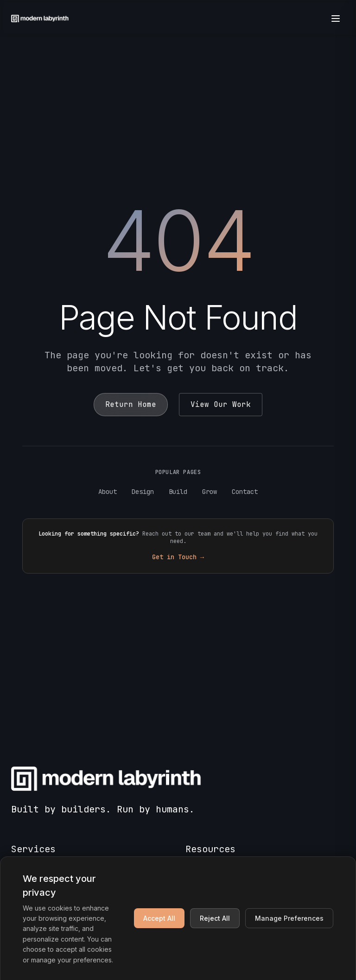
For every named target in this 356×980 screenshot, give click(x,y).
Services (33, 849)
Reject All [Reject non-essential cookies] (215, 918)
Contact (245, 492)
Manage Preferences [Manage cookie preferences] (289, 918)
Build (178, 492)
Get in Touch (178, 557)
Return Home (131, 404)
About (108, 492)
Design (143, 492)
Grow (210, 492)
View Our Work (221, 404)
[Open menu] (336, 19)
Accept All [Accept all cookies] (159, 918)
